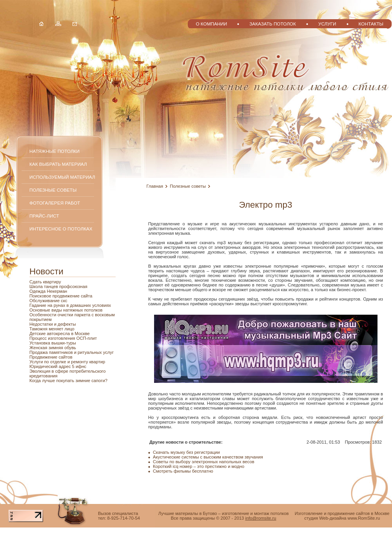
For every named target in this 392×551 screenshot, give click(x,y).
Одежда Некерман (48, 291)
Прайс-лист (44, 216)
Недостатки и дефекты (53, 324)
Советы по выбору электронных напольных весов (204, 462)
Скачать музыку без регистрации (186, 452)
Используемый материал (62, 177)
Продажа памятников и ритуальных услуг (72, 352)
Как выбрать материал (58, 164)
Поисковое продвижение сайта (61, 296)
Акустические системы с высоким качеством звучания (208, 457)
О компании (211, 24)
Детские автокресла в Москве (60, 333)
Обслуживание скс (48, 301)
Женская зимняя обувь (53, 348)
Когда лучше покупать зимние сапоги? (68, 381)
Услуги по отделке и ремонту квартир (67, 362)
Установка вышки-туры (53, 343)
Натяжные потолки (54, 151)
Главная (155, 186)
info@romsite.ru (260, 518)
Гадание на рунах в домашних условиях (70, 305)
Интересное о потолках (61, 229)
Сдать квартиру (45, 282)
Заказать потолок (273, 24)
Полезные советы (53, 190)
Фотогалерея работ (55, 203)
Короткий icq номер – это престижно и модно (199, 466)
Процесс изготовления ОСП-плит (63, 338)
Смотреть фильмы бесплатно (183, 471)
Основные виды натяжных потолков (66, 310)
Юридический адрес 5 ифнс (58, 366)
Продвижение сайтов (51, 357)
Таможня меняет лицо (52, 329)
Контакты (371, 24)
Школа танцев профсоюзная (58, 286)
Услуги (327, 24)
